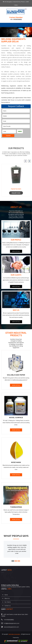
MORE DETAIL (16, 385)
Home (5, 595)
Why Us (16, 310)
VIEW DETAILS (16, 251)
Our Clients (16, 275)
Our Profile (16, 240)
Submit (8, 136)
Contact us (6, 606)
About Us (6, 598)
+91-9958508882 (16, 19)
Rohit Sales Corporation (14, 634)
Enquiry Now (16, 193)
